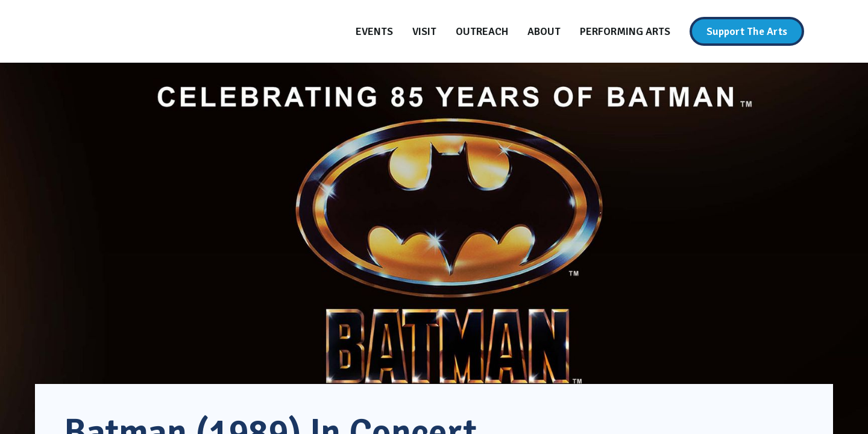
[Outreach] (482, 31)
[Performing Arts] (625, 31)
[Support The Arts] (747, 31)
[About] (544, 31)
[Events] (374, 31)
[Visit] (424, 31)
